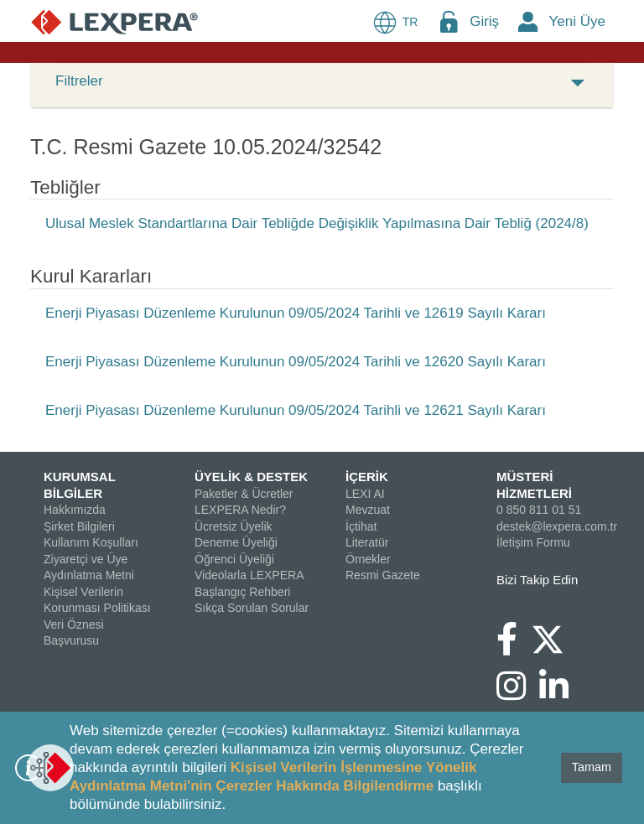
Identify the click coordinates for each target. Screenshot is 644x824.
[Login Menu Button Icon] (449, 21)
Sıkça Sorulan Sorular (252, 608)
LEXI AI (365, 494)
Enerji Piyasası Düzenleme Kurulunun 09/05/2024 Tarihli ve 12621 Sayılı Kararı (296, 410)
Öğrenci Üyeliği (234, 559)
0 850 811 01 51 (539, 510)
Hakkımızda (75, 510)
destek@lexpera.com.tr (557, 526)
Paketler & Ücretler (244, 494)
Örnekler (368, 559)
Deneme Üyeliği (236, 542)
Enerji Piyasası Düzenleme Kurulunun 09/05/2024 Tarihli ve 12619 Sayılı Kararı (296, 313)
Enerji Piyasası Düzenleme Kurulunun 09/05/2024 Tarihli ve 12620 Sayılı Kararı (296, 362)
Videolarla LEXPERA (249, 575)
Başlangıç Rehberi (242, 592)
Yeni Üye (577, 21)
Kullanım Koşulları (91, 542)
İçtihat (361, 526)
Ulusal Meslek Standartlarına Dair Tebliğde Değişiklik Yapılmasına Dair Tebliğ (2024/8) (317, 223)
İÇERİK (367, 477)
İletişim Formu (533, 542)
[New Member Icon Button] (528, 21)
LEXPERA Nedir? (240, 510)
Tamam (592, 767)
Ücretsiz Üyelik (234, 526)
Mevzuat (368, 510)
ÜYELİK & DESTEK (251, 477)
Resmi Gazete (383, 575)
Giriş (484, 21)
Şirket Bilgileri (79, 526)
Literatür (367, 542)
